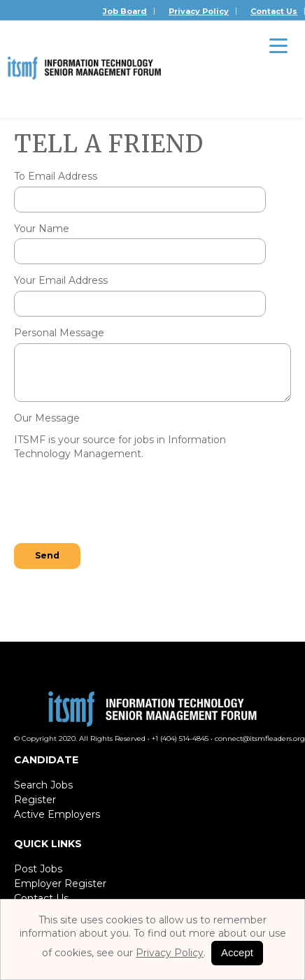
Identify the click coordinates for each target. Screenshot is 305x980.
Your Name (42, 229)
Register (35, 800)
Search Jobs (43, 785)
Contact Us (274, 11)
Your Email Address (61, 280)
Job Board (125, 11)
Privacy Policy (199, 11)
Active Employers (57, 814)
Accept (237, 952)
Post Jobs (38, 869)
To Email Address (56, 176)
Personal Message (59, 333)
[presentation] (120, 503)
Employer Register (60, 884)
